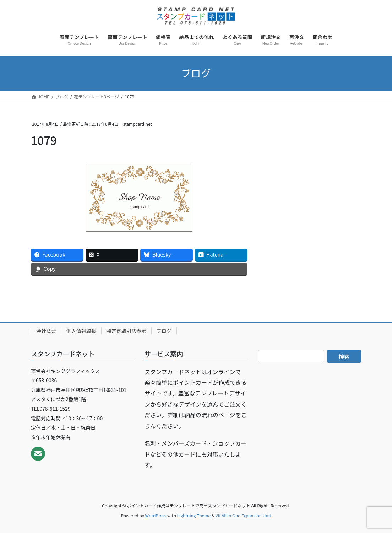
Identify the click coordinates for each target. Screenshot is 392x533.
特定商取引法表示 (126, 331)
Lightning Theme (194, 515)
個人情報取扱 (81, 331)
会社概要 (46, 331)
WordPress (156, 515)
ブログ (164, 331)
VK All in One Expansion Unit (243, 515)
